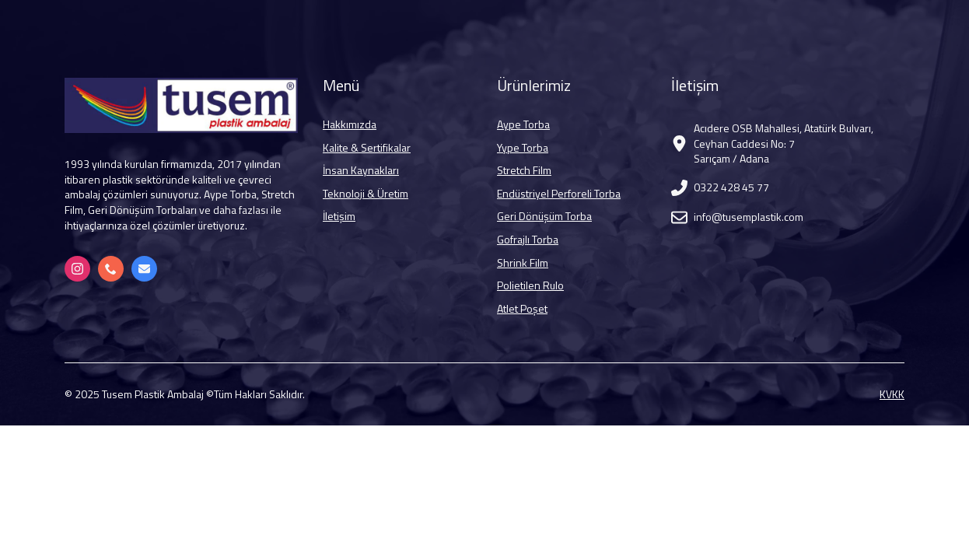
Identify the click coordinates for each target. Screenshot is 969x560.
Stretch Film (524, 170)
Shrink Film (523, 263)
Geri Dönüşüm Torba (544, 216)
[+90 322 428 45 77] (111, 269)
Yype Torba (523, 148)
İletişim (339, 216)
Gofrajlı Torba (528, 240)
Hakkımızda (350, 124)
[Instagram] (77, 269)
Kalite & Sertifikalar (367, 148)
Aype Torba (523, 124)
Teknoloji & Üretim (366, 194)
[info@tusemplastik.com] (144, 269)
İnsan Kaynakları (361, 170)
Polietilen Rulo (530, 285)
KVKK (892, 394)
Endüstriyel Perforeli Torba (559, 194)
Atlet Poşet (522, 309)
